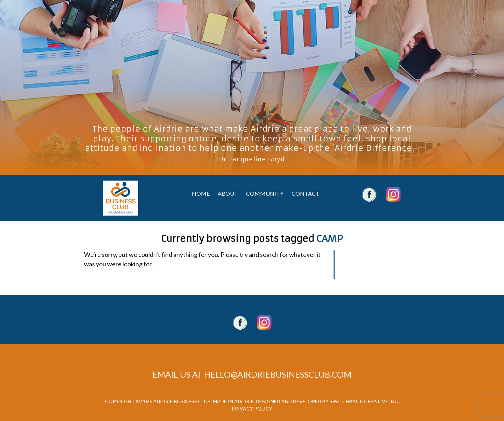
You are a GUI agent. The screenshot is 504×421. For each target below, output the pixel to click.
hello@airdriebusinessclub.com (278, 374)
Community (265, 193)
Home (201, 193)
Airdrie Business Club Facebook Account (369, 194)
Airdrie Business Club (121, 198)
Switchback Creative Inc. (364, 401)
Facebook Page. (240, 322)
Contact (306, 193)
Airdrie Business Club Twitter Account (393, 194)
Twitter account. (264, 322)
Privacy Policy (252, 409)
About (228, 193)
